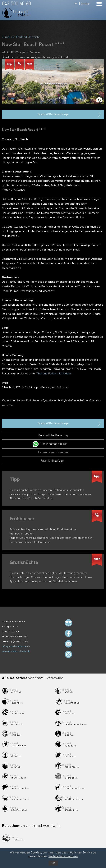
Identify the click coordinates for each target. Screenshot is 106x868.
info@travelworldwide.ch (16, 646)
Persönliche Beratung (53, 436)
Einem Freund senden (53, 452)
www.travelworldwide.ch (16, 651)
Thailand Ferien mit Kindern (54, 373)
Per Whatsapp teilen (54, 444)
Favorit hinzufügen (53, 461)
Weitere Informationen (63, 857)
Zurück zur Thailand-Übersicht (21, 37)
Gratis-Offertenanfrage (70, 115)
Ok (53, 863)
